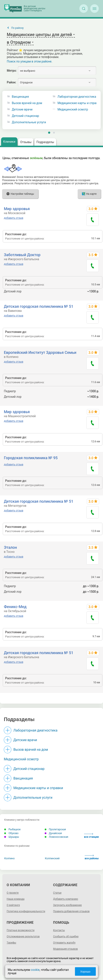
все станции (91, 836)
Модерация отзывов (66, 949)
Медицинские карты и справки (38, 788)
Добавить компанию (66, 899)
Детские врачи (22, 110)
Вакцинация (20, 97)
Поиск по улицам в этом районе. (30, 61)
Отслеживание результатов (23, 936)
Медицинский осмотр (21, 759)
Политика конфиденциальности (26, 911)
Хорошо (85, 972)
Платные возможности (21, 930)
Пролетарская (55, 829)
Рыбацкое (12, 829)
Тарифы (11, 943)
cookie (35, 970)
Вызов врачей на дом (27, 103)
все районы (92, 857)
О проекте (13, 893)
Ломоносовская (57, 837)
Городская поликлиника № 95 (31, 458)
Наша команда (16, 899)
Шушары (12, 837)
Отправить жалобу (64, 943)
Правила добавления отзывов (71, 911)
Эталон (10, 547)
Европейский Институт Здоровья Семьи (40, 352)
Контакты (59, 930)
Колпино (9, 858)
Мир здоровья (17, 209)
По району (17, 28)
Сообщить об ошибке (66, 936)
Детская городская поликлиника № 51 (39, 306)
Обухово (11, 833)
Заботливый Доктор (22, 255)
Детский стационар (26, 116)
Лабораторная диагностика (35, 730)
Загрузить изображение (68, 905)
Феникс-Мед (15, 607)
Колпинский (52, 858)
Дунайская (53, 833)
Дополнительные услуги (29, 122)
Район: (11, 82)
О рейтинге (13, 905)
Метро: (12, 71)
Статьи (57, 893)
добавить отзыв (14, 218)
